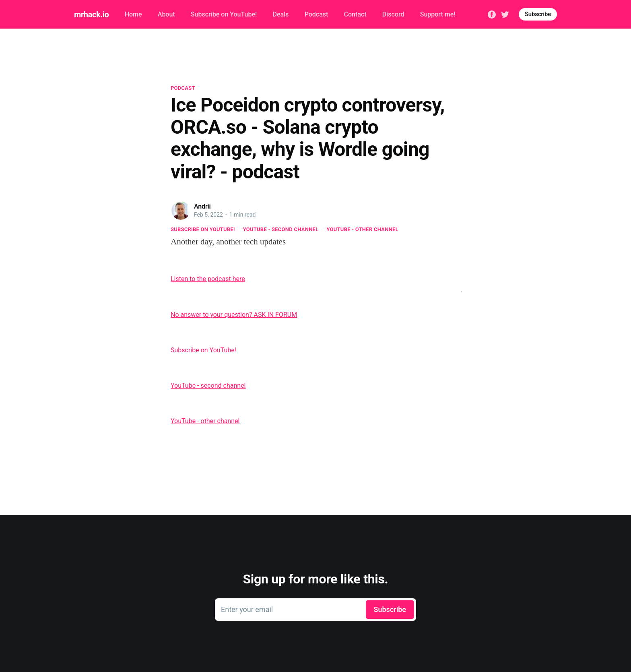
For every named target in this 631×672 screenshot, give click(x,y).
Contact (355, 14)
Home (133, 14)
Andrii (202, 206)
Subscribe (538, 14)
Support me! (438, 14)
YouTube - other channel (363, 229)
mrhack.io (91, 14)
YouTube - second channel (281, 229)
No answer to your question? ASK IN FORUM (234, 315)
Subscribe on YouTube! (224, 14)
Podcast (317, 14)
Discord (393, 14)
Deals (280, 14)
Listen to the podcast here (208, 279)
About (166, 14)
